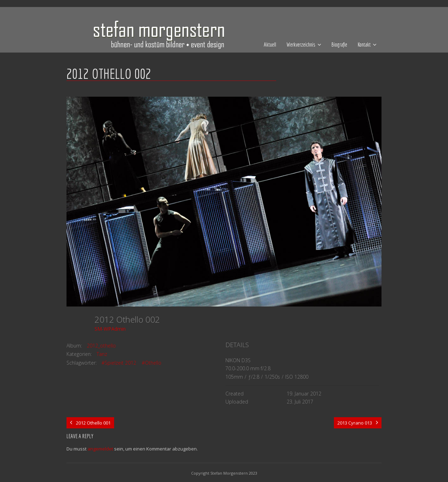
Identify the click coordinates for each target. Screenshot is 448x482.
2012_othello (101, 346)
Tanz (102, 354)
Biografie (339, 44)
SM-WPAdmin (110, 329)
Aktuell (270, 44)
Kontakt (364, 44)
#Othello (152, 363)
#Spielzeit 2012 (119, 363)
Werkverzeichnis (301, 44)
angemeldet (100, 449)
